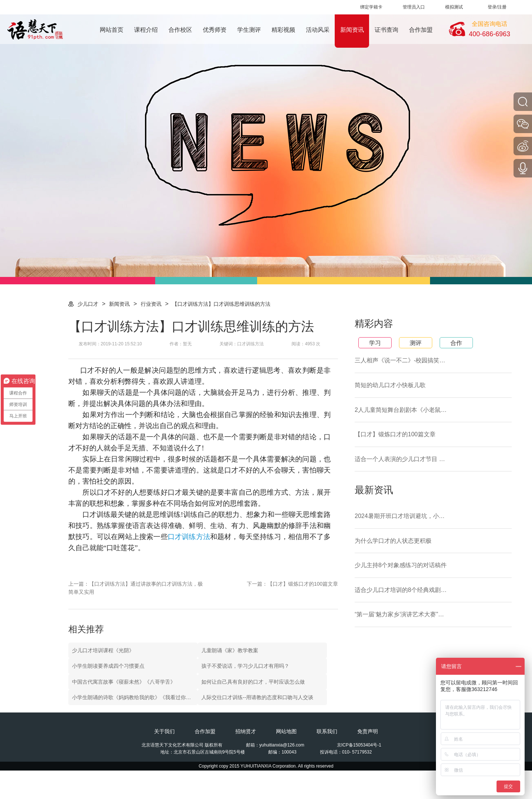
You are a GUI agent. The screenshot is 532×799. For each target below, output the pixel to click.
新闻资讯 (352, 30)
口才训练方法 (189, 537)
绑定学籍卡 (371, 7)
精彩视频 (283, 30)
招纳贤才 (246, 731)
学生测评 (249, 30)
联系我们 (327, 731)
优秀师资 (215, 30)
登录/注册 (497, 7)
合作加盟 (421, 30)
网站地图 (286, 731)
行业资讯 (151, 304)
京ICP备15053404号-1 (359, 745)
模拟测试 (454, 7)
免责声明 (368, 731)
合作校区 (180, 30)
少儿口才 (88, 304)
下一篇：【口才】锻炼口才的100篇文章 (292, 584)
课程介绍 (146, 30)
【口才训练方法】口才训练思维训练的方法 (221, 304)
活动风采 (318, 30)
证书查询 (386, 30)
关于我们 (164, 731)
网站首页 (112, 30)
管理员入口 (414, 7)
